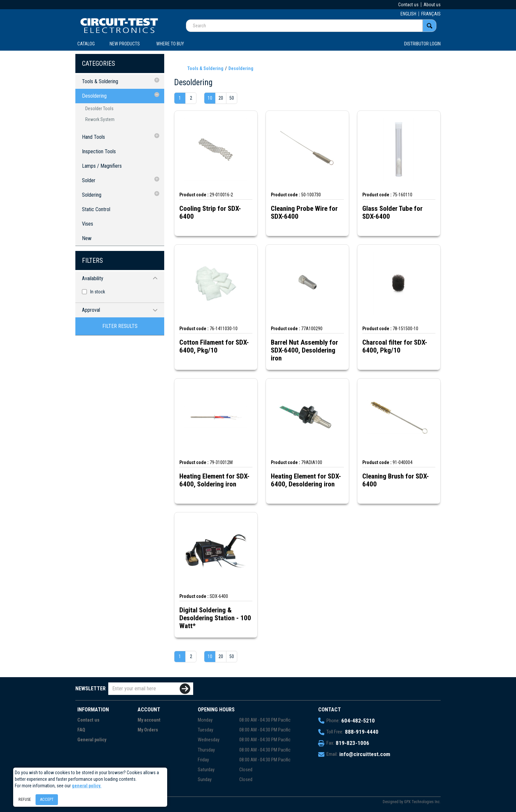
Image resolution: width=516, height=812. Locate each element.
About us (432, 5)
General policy (92, 740)
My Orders (148, 730)
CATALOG (86, 44)
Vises (88, 224)
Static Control (96, 209)
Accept (47, 799)
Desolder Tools (99, 109)
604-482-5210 (358, 721)
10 (210, 98)
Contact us (408, 5)
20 (221, 98)
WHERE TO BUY (170, 44)
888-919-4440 (362, 732)
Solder (89, 180)
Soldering (92, 195)
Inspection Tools (99, 151)
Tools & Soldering (100, 81)
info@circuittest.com (365, 754)
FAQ (81, 730)
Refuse (25, 799)
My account (149, 720)
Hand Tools (93, 137)
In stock (98, 292)
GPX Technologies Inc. (422, 802)
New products (125, 44)
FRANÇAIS (431, 14)
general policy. (87, 786)
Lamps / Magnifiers (102, 166)
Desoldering (94, 96)
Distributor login (422, 44)
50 (232, 98)
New (87, 238)
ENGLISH (408, 14)
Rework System (100, 119)
